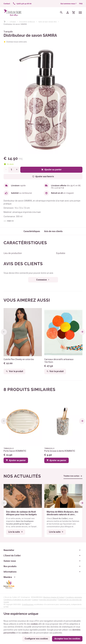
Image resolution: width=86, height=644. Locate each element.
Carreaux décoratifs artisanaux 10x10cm (59, 361)
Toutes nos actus (71, 476)
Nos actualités (22, 476)
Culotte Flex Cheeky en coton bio (19, 359)
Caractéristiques (32, 231)
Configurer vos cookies (36, 639)
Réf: (5, 221)
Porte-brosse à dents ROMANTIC (60, 451)
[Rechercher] (61, 13)
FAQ (81, 4)
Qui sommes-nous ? (68, 4)
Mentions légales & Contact (54, 597)
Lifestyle (13, 22)
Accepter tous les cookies (67, 639)
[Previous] (4, 332)
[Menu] (80, 13)
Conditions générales (74, 597)
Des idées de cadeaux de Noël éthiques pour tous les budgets (21, 513)
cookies (34, 624)
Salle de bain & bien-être (47, 22)
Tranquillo (8, 32)
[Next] (82, 332)
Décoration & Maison (27, 22)
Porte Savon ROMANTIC (15, 451)
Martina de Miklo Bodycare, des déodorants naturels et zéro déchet (62, 513)
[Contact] (7, 4)
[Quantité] (11, 170)
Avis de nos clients (53, 231)
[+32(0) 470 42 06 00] (22, 4)
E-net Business (28, 604)
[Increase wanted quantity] (17, 170)
